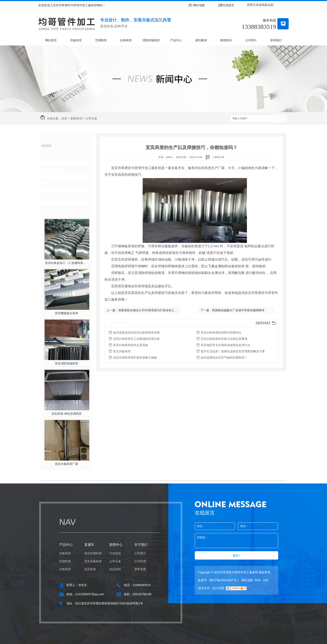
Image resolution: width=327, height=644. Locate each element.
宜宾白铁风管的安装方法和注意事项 (224, 339)
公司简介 (251, 40)
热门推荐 (54, 210)
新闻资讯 (226, 40)
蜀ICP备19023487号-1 (224, 580)
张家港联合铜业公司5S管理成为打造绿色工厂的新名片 (154, 310)
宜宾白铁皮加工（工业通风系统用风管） (67, 263)
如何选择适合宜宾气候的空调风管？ (224, 358)
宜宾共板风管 (122, 351)
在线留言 (229, 5)
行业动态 (54, 156)
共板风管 (76, 40)
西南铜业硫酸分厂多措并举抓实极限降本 (238, 310)
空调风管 (101, 40)
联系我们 (276, 40)
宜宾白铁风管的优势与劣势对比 (221, 333)
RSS (258, 580)
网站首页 (51, 40)
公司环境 (140, 561)
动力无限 (218, 588)
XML (266, 580)
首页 (64, 118)
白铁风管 (126, 40)
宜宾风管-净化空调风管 (67, 414)
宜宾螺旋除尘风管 (67, 313)
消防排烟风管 (151, 40)
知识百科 (54, 183)
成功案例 (201, 40)
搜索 (279, 119)
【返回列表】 (263, 323)
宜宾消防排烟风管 (67, 363)
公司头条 (91, 118)
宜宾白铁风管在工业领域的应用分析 (136, 339)
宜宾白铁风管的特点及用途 (131, 345)
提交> (236, 555)
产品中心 (176, 40)
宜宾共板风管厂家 (67, 464)
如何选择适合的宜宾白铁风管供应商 (136, 333)
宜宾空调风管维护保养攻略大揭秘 (135, 358)
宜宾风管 (90, 569)
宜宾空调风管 (93, 553)
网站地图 (199, 5)
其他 (50, 196)
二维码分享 (218, 157)
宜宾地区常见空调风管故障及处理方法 (225, 345)
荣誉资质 (140, 569)
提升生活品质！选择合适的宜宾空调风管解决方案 (233, 351)
